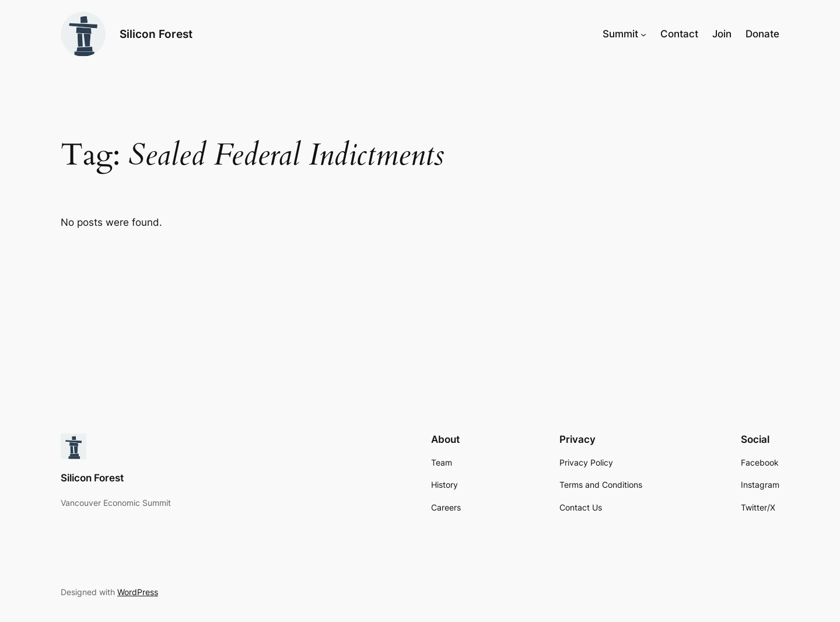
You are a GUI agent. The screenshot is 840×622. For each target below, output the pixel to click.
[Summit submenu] (643, 34)
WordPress (138, 592)
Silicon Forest (156, 34)
